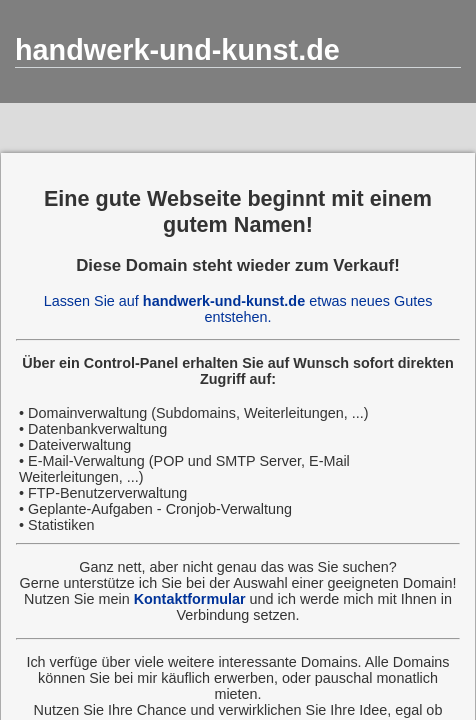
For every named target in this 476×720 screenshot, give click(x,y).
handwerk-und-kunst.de (177, 50)
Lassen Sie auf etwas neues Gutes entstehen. (238, 309)
